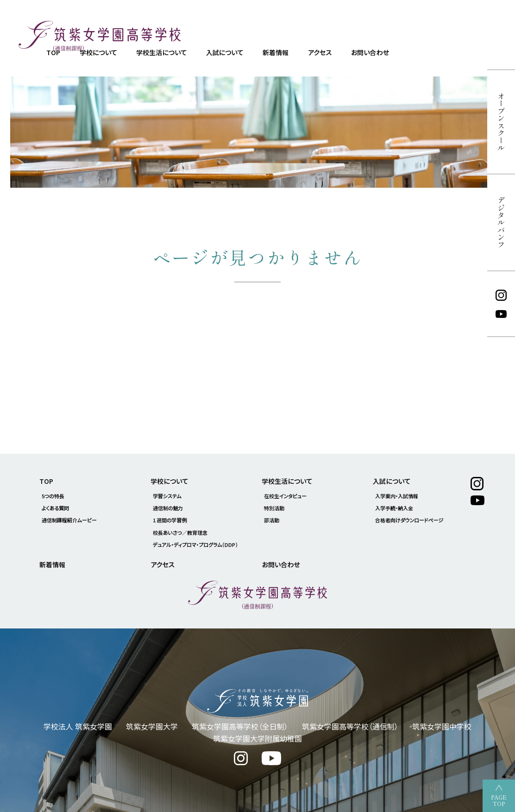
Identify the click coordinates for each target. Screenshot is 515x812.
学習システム (167, 496)
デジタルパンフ (501, 222)
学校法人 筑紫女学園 (78, 726)
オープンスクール (501, 122)
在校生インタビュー (285, 496)
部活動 (272, 520)
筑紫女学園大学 (152, 726)
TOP (46, 481)
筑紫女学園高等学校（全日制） (240, 726)
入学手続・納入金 (394, 508)
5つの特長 (53, 496)
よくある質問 (56, 508)
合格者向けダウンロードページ (409, 520)
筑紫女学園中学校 (442, 726)
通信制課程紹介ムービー (69, 520)
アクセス (320, 52)
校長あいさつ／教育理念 (180, 533)
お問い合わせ (370, 52)
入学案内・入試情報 (397, 496)
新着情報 (276, 52)
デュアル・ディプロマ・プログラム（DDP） (196, 545)
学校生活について (161, 52)
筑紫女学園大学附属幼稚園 (257, 738)
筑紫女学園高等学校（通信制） (350, 726)
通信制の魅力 (168, 508)
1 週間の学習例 (170, 520)
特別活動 (274, 508)
